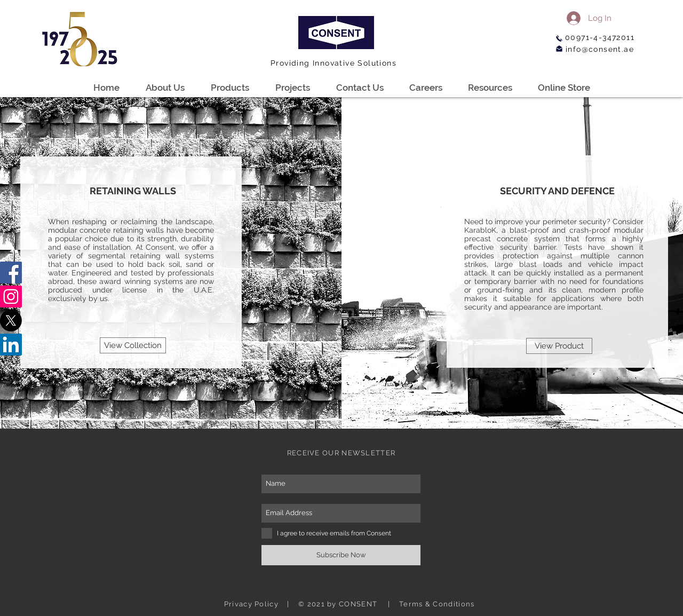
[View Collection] (133, 345)
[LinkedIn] (11, 345)
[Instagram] (11, 297)
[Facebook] (11, 273)
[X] (11, 321)
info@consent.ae (600, 49)
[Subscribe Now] (341, 555)
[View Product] (559, 346)
